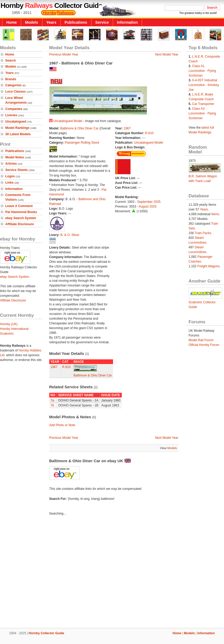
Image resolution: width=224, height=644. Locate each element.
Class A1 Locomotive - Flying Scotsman (202, 71)
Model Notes (15, 157)
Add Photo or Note (62, 425)
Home (12, 22)
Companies (14, 109)
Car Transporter (203, 104)
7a (52, 400)
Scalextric (7, 334)
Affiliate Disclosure (20, 224)
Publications (76, 22)
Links (9, 183)
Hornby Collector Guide (47, 633)
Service (102, 22)
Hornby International (14, 329)
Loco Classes (15, 92)
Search (11, 61)
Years (51, 22)
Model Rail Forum (201, 340)
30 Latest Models (18, 134)
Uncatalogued (16, 122)
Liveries (11, 115)
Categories (13, 85)
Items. (216, 214)
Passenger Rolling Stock (82, 143)
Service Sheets (16, 170)
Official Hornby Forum (204, 345)
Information (127, 22)
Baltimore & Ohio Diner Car (79, 128)
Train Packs (203, 233)
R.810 (149, 133)
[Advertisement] (49, 573)
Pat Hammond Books (21, 212)
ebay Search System (21, 218)
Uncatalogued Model (68, 121)
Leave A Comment (19, 206)
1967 (127, 128)
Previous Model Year (64, 54)
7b (52, 405)
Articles (11, 164)
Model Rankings (17, 128)
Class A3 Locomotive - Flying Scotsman (202, 113)
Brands (11, 79)
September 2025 (149, 202)
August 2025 (148, 207)
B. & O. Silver (70, 235)
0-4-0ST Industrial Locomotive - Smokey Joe (204, 85)
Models (32, 22)
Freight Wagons (208, 266)
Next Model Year (167, 54)
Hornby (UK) (9, 324)
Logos (10, 176)
